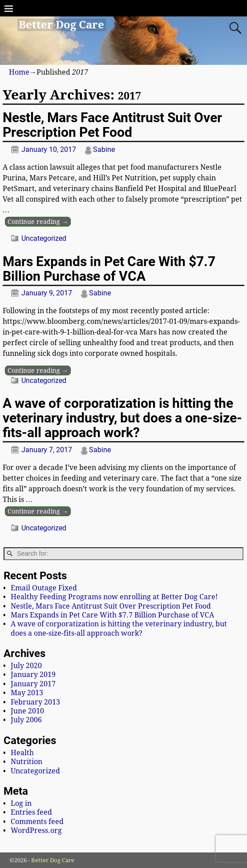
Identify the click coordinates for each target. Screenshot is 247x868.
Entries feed (31, 812)
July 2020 (26, 666)
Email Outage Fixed (44, 588)
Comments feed (37, 822)
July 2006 (26, 720)
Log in (21, 803)
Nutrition (26, 762)
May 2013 (27, 693)
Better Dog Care (61, 25)
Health (22, 753)
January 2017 (33, 684)
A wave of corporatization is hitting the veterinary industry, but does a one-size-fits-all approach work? (122, 418)
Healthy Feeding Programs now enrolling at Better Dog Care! (114, 597)
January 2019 (33, 675)
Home (19, 72)
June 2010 (27, 711)
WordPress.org (36, 830)
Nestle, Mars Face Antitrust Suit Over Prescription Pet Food (112, 125)
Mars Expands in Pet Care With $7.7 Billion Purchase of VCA (109, 269)
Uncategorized (44, 238)
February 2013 (35, 702)
